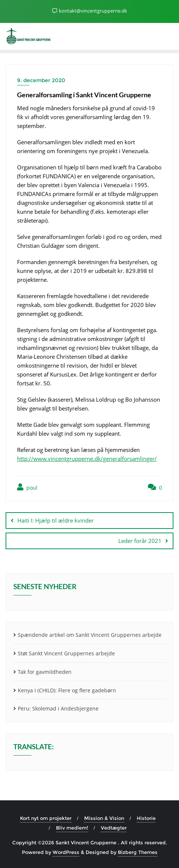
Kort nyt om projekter (46, 818)
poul (27, 487)
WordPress (66, 852)
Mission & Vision (104, 818)
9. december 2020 (41, 80)
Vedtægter (114, 828)
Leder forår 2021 (140, 541)
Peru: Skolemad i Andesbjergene (58, 708)
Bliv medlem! (72, 828)
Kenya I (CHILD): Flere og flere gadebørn (67, 690)
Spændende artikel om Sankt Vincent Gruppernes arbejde (90, 635)
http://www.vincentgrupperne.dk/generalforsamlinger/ (87, 459)
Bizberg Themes (138, 852)
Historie (146, 818)
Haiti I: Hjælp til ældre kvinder (56, 520)
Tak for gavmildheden (45, 672)
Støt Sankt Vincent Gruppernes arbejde (66, 653)
